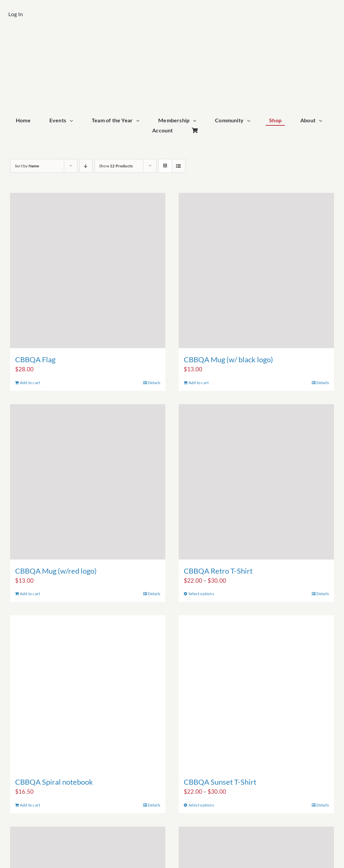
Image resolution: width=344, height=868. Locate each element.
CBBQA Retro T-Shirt (218, 571)
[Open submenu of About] (322, 121)
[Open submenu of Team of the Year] (139, 121)
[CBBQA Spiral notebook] (88, 693)
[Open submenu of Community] (250, 121)
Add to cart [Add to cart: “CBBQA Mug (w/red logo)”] (30, 594)
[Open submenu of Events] (73, 121)
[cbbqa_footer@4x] (172, 39)
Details (154, 383)
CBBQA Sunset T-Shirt (220, 782)
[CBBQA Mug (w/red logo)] (88, 482)
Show (116, 166)
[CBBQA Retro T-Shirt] (256, 482)
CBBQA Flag (35, 359)
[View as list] (179, 166)
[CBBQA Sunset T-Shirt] (256, 693)
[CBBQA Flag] (88, 271)
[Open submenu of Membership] (196, 121)
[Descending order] (86, 166)
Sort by (27, 166)
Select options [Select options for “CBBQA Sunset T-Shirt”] (201, 805)
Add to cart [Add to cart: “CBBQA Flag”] (30, 383)
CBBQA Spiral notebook (54, 782)
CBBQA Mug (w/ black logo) (228, 359)
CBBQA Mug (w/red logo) (56, 571)
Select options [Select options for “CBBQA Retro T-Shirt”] (201, 594)
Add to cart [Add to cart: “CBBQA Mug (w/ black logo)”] (199, 383)
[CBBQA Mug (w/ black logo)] (256, 271)
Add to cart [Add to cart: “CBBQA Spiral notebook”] (30, 805)
